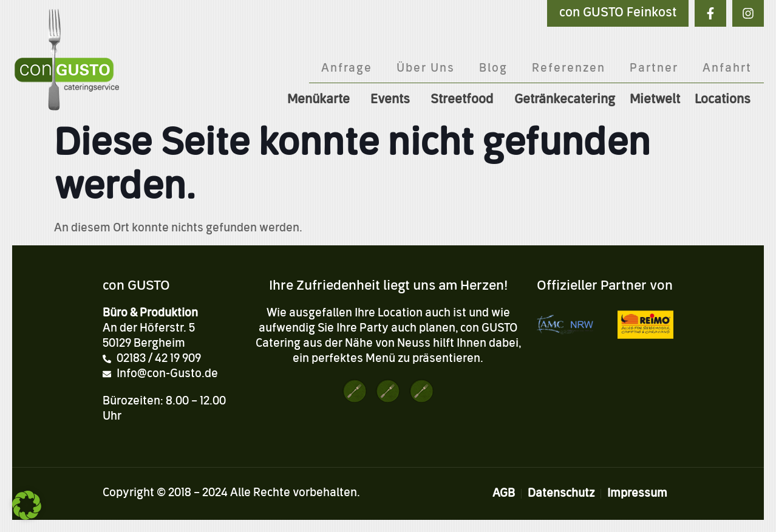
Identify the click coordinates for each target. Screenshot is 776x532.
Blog (493, 69)
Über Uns (426, 69)
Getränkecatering (565, 100)
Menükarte (322, 100)
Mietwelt (655, 100)
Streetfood (465, 100)
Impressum (637, 494)
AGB (504, 494)
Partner (654, 69)
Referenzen (569, 69)
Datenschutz (561, 494)
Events (393, 100)
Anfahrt (727, 69)
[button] (27, 505)
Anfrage (347, 69)
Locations (726, 100)
